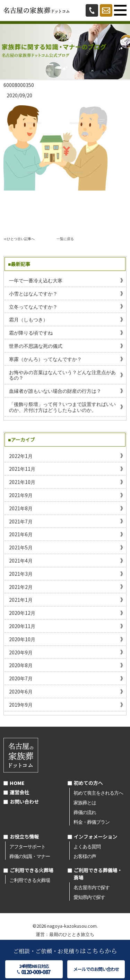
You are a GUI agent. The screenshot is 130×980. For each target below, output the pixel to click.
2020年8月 (21, 665)
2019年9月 (21, 705)
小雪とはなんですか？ (33, 293)
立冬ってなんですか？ (33, 307)
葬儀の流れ (85, 812)
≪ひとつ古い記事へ (19, 239)
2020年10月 (22, 639)
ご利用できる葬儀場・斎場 (98, 874)
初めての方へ (88, 783)
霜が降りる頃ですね (31, 333)
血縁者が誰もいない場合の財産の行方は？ (55, 391)
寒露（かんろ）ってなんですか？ (45, 359)
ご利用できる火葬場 (32, 870)
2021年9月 (21, 495)
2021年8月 (21, 508)
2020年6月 (21, 691)
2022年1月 (21, 456)
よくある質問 (87, 846)
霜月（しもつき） (28, 319)
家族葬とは (85, 802)
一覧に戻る (65, 239)
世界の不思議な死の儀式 (36, 346)
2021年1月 (21, 600)
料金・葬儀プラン (92, 822)
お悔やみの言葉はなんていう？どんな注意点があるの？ (62, 375)
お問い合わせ (24, 802)
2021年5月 (21, 547)
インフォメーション (96, 837)
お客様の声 (85, 856)
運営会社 (19, 792)
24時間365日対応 (34, 969)
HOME (17, 783)
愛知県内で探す (89, 897)
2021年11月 (22, 469)
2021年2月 (21, 587)
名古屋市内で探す (92, 887)
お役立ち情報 (24, 837)
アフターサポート (27, 846)
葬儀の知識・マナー (30, 856)
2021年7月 (21, 521)
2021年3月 (21, 574)
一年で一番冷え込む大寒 (36, 280)
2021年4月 (21, 560)
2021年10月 (22, 482)
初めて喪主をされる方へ (98, 793)
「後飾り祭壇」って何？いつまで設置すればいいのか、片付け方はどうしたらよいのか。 (62, 407)
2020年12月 (22, 613)
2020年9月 (21, 652)
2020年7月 (21, 678)
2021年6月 (21, 534)
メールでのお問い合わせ (96, 969)
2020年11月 (22, 626)
